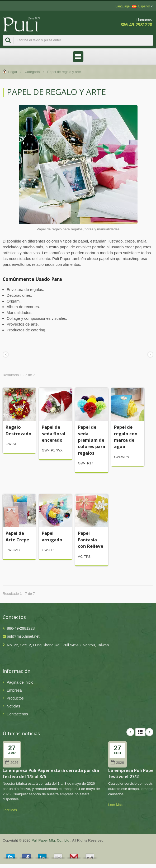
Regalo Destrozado (18, 430)
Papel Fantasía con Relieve (91, 540)
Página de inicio (20, 682)
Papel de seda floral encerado (53, 433)
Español (141, 6)
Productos (15, 698)
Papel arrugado (52, 536)
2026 (12, 763)
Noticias (13, 706)
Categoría (32, 72)
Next (149, 732)
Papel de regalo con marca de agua (126, 437)
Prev (130, 732)
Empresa (14, 690)
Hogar (13, 72)
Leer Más (10, 810)
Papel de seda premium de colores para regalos (91, 440)
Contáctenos (17, 714)
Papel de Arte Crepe (17, 536)
